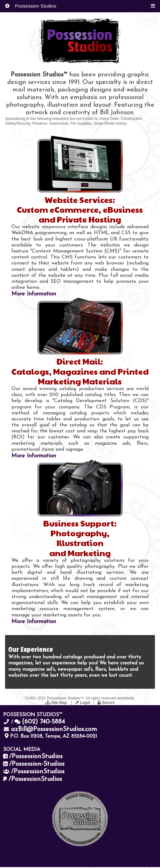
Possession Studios (31, 6)
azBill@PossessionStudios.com (54, 731)
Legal (83, 704)
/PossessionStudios (36, 758)
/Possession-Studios (37, 765)
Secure (106, 704)
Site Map (57, 704)
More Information (34, 295)
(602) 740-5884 (43, 723)
